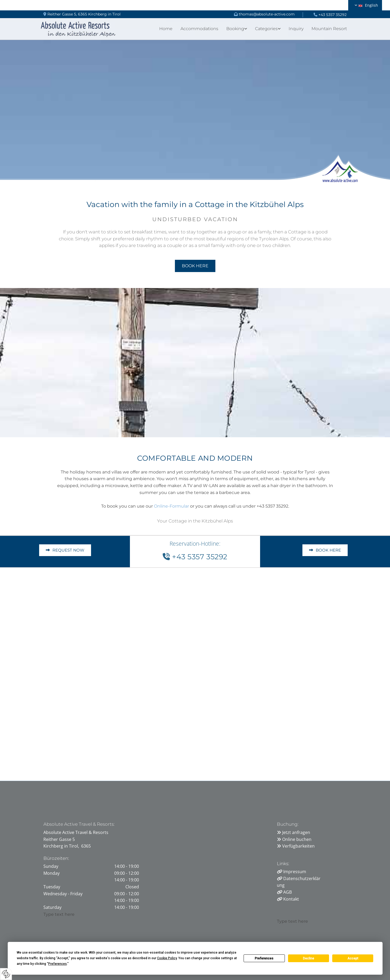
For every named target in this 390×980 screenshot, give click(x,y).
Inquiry (296, 29)
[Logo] (78, 29)
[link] (233, 29)
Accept (353, 958)
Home (166, 29)
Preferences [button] (58, 964)
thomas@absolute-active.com (267, 14)
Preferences (264, 958)
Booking (235, 29)
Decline (309, 958)
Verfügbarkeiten (298, 846)
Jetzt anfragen (296, 832)
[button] (195, 266)
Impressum (295, 872)
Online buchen (297, 839)
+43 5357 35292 (332, 15)
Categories (266, 29)
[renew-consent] (6, 974)
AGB (288, 892)
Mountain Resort (329, 29)
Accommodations (199, 29)
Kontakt (291, 899)
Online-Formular (171, 506)
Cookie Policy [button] (167, 958)
